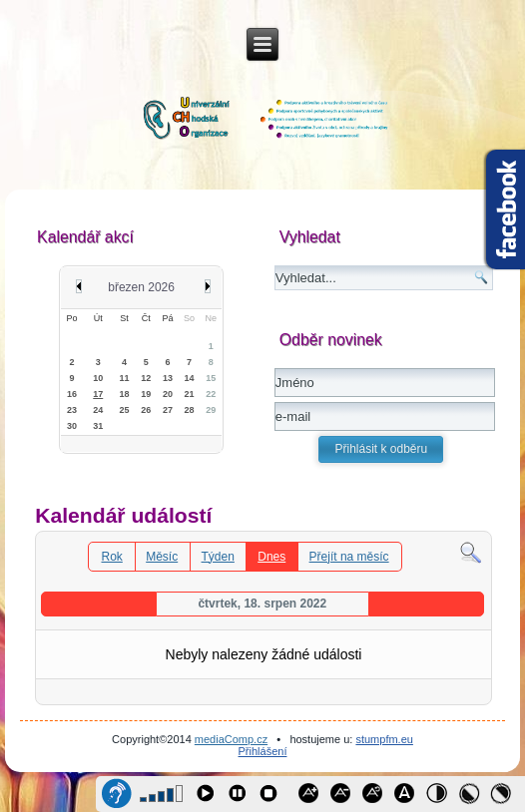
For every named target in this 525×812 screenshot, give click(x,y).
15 (211, 378)
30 (72, 426)
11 (125, 378)
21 (190, 394)
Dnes (271, 557)
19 (146, 394)
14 (190, 378)
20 (168, 394)
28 (190, 410)
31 (98, 426)
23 (72, 410)
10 (98, 378)
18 (125, 394)
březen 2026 (141, 287)
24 (98, 410)
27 (168, 410)
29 (211, 410)
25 (125, 410)
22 (211, 394)
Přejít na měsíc (349, 557)
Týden (218, 557)
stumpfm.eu (384, 739)
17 (98, 394)
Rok (111, 557)
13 (168, 378)
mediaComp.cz (231, 739)
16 (72, 394)
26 (146, 410)
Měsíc (162, 557)
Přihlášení (263, 751)
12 (146, 378)
